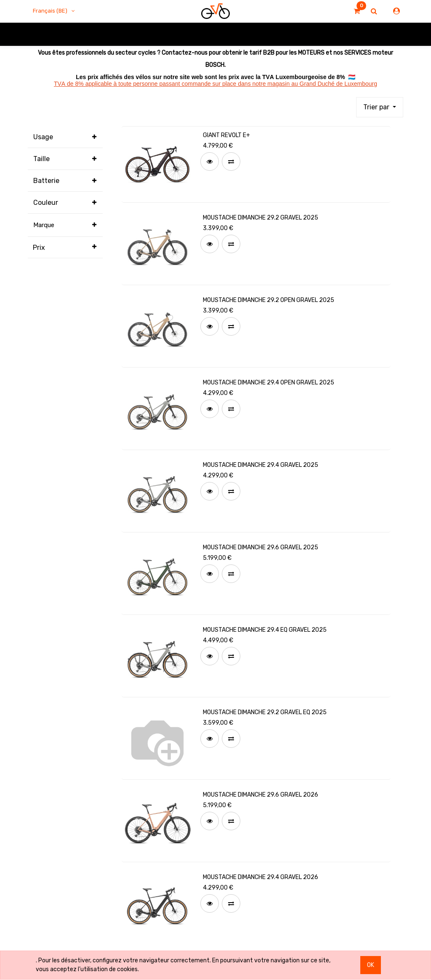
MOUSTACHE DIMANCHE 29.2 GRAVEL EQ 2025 (265, 712)
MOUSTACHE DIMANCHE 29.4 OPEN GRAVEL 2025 (269, 383)
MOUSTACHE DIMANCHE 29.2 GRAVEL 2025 (261, 218)
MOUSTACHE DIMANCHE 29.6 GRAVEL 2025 (261, 547)
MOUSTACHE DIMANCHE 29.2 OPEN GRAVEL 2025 (269, 300)
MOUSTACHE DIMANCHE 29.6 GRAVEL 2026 (261, 795)
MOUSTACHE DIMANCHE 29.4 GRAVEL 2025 (261, 465)
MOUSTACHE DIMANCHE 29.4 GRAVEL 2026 (261, 877)
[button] (380, 107)
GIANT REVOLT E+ (226, 135)
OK (371, 965)
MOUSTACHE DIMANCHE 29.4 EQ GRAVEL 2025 (265, 630)
